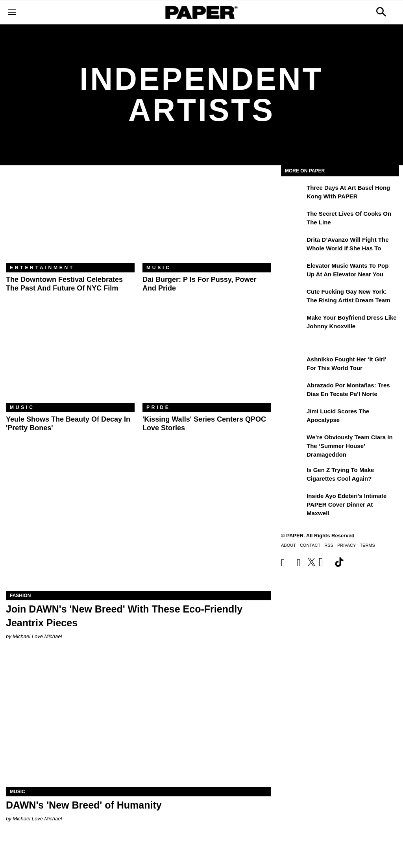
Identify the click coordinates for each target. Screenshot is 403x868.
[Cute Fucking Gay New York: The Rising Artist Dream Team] (293, 297)
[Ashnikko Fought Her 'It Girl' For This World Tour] (293, 365)
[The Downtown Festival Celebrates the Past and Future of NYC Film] (70, 220)
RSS (329, 545)
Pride (158, 407)
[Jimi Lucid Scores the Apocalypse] (293, 417)
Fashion (20, 596)
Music (159, 268)
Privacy (347, 545)
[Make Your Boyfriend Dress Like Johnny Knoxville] (293, 323)
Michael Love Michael (37, 636)
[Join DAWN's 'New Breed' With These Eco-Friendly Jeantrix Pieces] (139, 525)
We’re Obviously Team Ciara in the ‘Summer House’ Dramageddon (350, 446)
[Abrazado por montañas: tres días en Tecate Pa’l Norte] (293, 391)
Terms (367, 545)
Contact (310, 545)
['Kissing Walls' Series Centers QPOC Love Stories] (207, 360)
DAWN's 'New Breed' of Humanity (84, 805)
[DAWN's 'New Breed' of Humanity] (139, 721)
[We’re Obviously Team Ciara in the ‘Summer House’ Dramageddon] (293, 443)
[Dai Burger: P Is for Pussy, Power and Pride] (207, 220)
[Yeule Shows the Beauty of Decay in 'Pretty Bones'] (70, 360)
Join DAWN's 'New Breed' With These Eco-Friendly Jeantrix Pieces (124, 616)
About (288, 545)
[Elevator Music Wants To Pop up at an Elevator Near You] (293, 271)
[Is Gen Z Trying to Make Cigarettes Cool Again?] (293, 476)
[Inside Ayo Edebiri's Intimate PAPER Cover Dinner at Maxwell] (293, 502)
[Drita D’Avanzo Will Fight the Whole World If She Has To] (293, 245)
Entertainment (42, 268)
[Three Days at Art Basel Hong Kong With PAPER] (293, 193)
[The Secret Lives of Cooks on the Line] (293, 219)
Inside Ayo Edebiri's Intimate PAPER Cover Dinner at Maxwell (347, 505)
